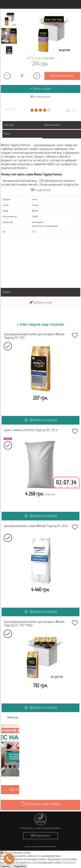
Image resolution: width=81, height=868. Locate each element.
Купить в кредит (41, 89)
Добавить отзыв (41, 303)
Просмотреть (19, 790)
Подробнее (69, 863)
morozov (54, 847)
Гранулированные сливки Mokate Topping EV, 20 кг (36, 526)
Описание (9, 125)
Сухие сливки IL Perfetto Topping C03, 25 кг (31, 430)
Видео (7, 134)
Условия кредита (40, 97)
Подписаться (41, 836)
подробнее (41, 190)
